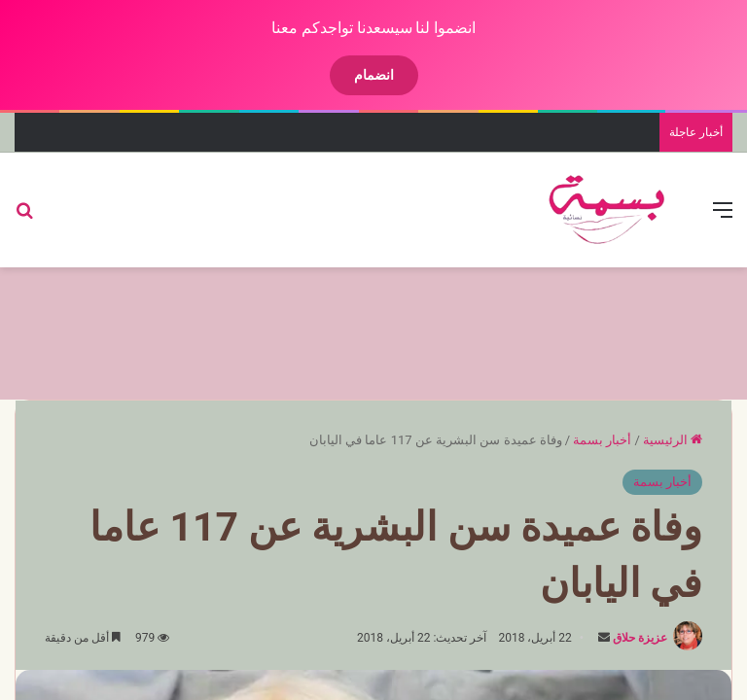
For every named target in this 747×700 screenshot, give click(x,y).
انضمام (374, 75)
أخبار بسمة (602, 440)
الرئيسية (673, 440)
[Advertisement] (373, 331)
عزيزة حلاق (640, 638)
